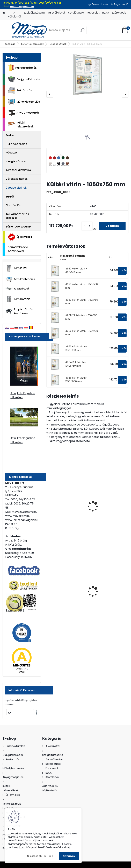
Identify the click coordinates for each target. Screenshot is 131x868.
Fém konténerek (20, 279)
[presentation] (50, 94)
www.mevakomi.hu (18, 516)
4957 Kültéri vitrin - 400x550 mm (76, 270)
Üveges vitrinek (58, 44)
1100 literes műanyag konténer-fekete (105, 592)
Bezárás (69, 856)
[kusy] (87, 226)
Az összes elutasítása (40, 856)
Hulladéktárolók (22, 68)
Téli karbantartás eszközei (17, 216)
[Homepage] (4, 13)
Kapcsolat (93, 13)
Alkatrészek (17, 289)
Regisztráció (121, 4)
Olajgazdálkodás (24, 79)
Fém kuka (16, 268)
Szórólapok (119, 13)
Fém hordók (18, 299)
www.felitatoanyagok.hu (21, 520)
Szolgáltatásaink (34, 13)
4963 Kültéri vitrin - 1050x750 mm (76, 348)
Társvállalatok (56, 13)
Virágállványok (16, 161)
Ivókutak (11, 153)
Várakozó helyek (17, 179)
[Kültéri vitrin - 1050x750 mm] (87, 74)
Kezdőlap (10, 44)
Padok (10, 135)
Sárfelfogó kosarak (18, 227)
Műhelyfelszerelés (24, 102)
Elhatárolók (13, 205)
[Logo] (26, 30)
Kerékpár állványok (18, 170)
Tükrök (10, 197)
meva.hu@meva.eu (22, 6)
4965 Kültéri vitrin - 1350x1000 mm (76, 380)
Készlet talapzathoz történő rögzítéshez (104, 509)
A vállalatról (14, 15)
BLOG (106, 13)
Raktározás (20, 91)
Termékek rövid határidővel (18, 249)
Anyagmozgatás (24, 113)
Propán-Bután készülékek (19, 311)
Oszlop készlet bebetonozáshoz (60, 509)
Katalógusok (76, 13)
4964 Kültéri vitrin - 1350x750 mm (77, 364)
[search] (82, 31)
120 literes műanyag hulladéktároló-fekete (63, 592)
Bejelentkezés (100, 4)
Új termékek (20, 237)
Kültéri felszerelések (32, 44)
